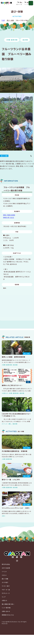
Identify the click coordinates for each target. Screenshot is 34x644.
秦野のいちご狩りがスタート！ (12, 385)
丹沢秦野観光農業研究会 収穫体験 (15, 451)
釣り (4, 516)
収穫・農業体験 (12, 40)
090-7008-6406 (9, 215)
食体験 (26, 40)
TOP (3, 20)
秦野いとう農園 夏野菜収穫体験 (14, 357)
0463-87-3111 (9, 217)
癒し (10, 424)
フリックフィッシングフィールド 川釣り (16, 508)
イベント (5, 424)
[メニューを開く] (31, 3)
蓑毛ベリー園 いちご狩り (11, 480)
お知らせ (5, 393)
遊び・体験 (10, 20)
